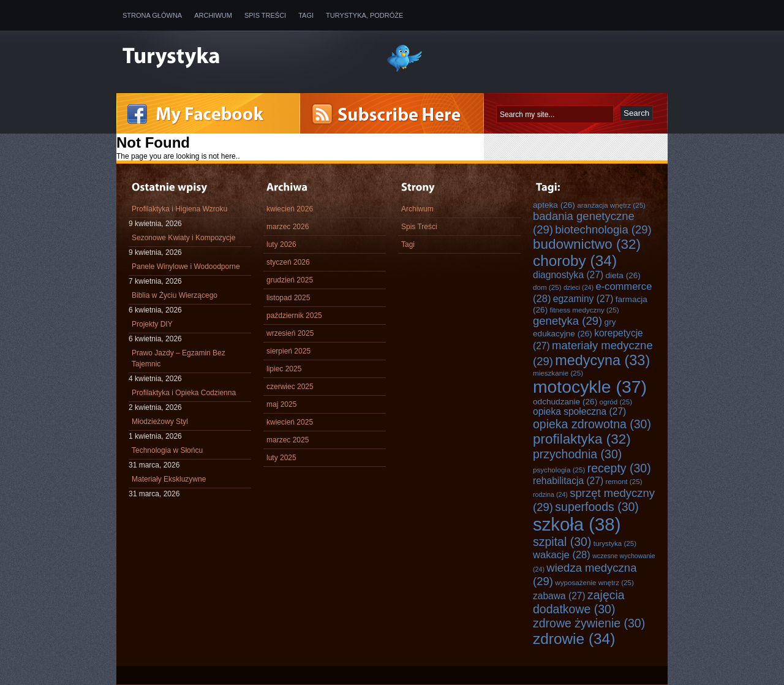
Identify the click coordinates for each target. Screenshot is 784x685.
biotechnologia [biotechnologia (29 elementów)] (603, 229)
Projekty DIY (152, 324)
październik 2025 (294, 316)
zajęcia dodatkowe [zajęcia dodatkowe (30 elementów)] (579, 602)
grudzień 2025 (290, 280)
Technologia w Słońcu (167, 450)
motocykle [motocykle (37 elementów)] (590, 387)
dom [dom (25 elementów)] (547, 287)
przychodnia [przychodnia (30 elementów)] (577, 454)
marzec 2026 (288, 227)
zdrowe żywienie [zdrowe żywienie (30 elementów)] (589, 623)
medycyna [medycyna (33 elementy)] (602, 360)
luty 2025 (281, 458)
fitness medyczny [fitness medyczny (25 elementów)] (585, 310)
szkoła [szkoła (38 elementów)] (577, 524)
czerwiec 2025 (290, 387)
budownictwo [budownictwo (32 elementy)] (587, 244)
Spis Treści (265, 15)
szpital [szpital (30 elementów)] (562, 542)
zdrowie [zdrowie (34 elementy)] (574, 639)
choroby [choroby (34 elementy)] (575, 261)
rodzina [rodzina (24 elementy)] (550, 494)
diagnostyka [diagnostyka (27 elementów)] (568, 275)
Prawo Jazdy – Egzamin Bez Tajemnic (179, 358)
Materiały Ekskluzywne (169, 479)
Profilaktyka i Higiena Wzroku (179, 209)
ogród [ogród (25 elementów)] (616, 402)
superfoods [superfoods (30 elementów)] (597, 507)
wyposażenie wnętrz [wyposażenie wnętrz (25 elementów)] (594, 582)
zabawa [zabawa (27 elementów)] (559, 596)
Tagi (306, 15)
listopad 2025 (288, 298)
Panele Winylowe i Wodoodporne (186, 267)
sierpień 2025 (288, 351)
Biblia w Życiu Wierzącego (175, 295)
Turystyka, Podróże (364, 15)
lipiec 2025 (284, 369)
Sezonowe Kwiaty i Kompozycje (183, 238)
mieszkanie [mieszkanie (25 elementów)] (558, 373)
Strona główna (152, 15)
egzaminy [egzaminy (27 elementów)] (583, 299)
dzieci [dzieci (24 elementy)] (579, 287)
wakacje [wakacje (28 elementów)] (562, 555)
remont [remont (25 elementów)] (624, 481)
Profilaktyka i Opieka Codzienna (184, 393)
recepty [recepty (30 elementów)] (619, 468)
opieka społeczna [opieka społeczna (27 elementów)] (579, 411)
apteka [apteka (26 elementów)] (554, 205)
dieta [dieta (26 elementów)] (623, 275)
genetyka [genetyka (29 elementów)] (567, 321)
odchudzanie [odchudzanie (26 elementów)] (565, 402)
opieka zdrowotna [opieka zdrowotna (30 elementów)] (592, 424)
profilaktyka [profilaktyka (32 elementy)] (582, 439)
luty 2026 (281, 244)
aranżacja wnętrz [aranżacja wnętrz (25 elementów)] (611, 205)
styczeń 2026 (288, 262)
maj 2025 (281, 404)
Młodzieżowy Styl (160, 422)
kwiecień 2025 (290, 422)
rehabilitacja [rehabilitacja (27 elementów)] (568, 481)
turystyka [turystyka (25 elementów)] (615, 543)
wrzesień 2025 (290, 333)
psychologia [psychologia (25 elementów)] (559, 470)
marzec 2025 (288, 440)
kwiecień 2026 (290, 209)
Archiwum (213, 15)
